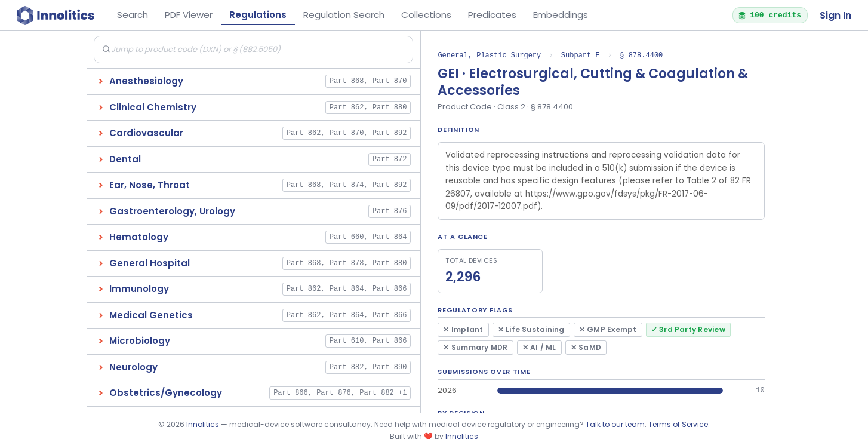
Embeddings (561, 15)
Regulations (258, 15)
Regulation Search (344, 15)
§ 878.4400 (641, 55)
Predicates (492, 15)
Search (133, 15)
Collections (426, 15)
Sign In (835, 15)
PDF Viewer (189, 15)
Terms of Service (678, 424)
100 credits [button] (769, 15)
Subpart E (581, 55)
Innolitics (203, 424)
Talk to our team (615, 424)
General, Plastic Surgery (489, 55)
